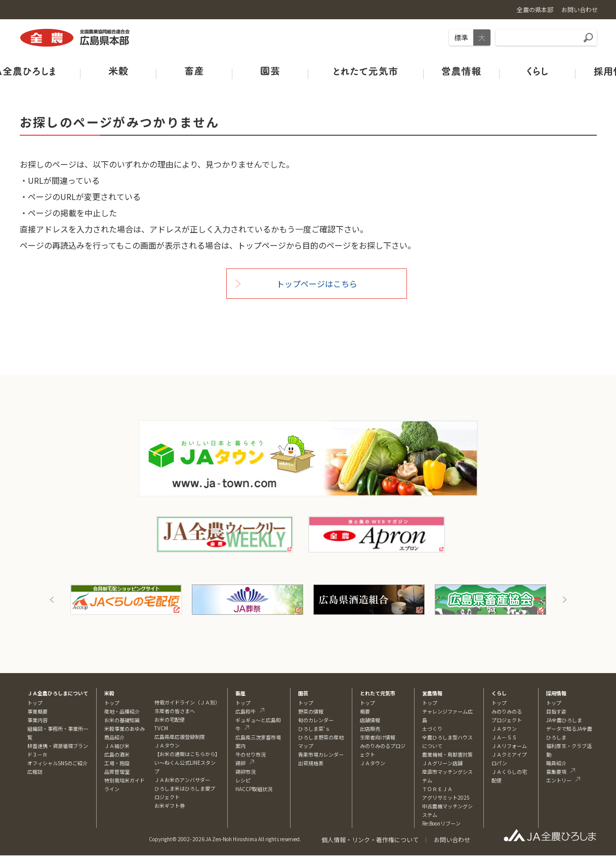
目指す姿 (556, 711)
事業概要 (37, 711)
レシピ (243, 780)
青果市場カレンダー (321, 754)
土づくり (432, 729)
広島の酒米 (117, 754)
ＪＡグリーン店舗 (442, 763)
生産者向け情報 (378, 737)
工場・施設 (117, 763)
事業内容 (37, 720)
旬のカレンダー (316, 720)
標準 (461, 37)
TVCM (161, 728)
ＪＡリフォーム (509, 746)
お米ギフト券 (170, 806)
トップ (35, 703)
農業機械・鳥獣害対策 (447, 754)
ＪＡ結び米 (117, 746)
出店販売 (370, 729)
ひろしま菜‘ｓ (314, 729)
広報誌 (35, 772)
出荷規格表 (311, 763)
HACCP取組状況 (254, 789)
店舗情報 (370, 720)
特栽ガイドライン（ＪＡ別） (187, 702)
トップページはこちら (317, 284)
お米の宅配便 (170, 719)
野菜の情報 (311, 711)
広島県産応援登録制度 (180, 737)
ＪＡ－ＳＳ (504, 737)
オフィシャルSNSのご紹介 (57, 763)
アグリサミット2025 (446, 797)
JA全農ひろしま (564, 720)
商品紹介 (114, 737)
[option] (126, 600)
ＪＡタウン (373, 763)
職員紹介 (556, 763)
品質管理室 (117, 772)
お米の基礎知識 (122, 720)
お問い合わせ (452, 839)
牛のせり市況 (251, 754)
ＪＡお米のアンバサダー (182, 780)
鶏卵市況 (245, 772)
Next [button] (564, 600)
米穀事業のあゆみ (125, 729)
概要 (365, 711)
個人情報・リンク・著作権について (370, 839)
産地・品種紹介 (122, 711)
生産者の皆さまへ (175, 711)
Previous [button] (52, 600)
